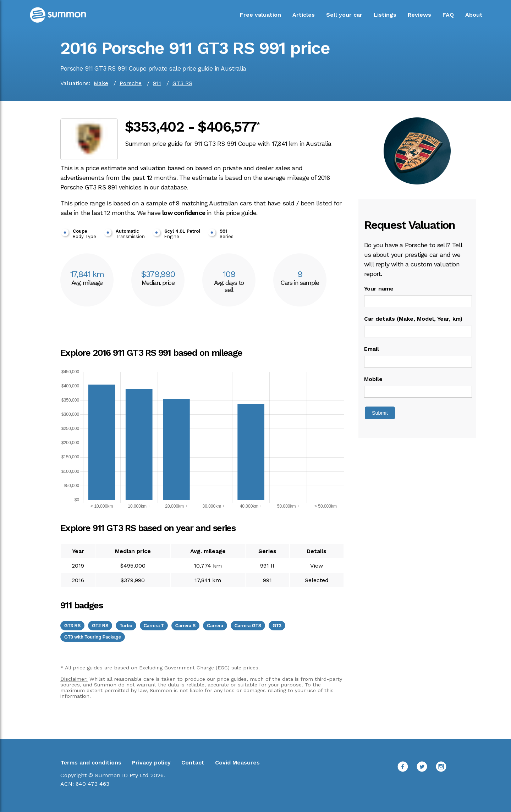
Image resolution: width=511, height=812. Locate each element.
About (474, 15)
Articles (304, 15)
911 (157, 83)
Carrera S (186, 626)
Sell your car (344, 15)
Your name (379, 289)
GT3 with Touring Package (93, 637)
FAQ (448, 15)
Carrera (215, 626)
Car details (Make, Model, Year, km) (413, 319)
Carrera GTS (248, 626)
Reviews (419, 15)
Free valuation (260, 15)
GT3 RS (182, 83)
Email (372, 349)
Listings (385, 15)
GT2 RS (100, 626)
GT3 (277, 626)
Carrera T (154, 626)
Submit (380, 413)
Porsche (131, 83)
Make (101, 83)
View (317, 566)
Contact (193, 763)
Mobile (373, 379)
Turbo (126, 626)
